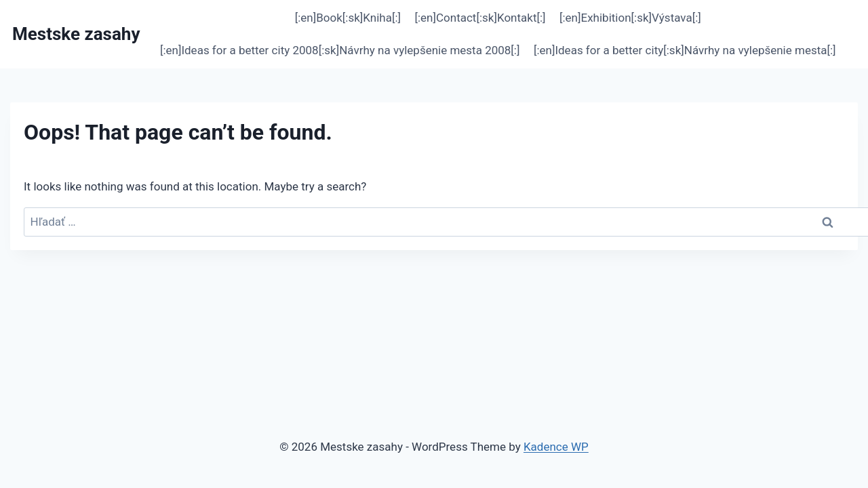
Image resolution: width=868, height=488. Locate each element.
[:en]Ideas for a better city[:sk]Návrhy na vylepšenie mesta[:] (685, 50)
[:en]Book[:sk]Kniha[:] (348, 18)
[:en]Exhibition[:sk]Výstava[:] (630, 18)
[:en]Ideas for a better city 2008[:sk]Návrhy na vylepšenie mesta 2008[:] (340, 50)
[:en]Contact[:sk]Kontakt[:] (480, 18)
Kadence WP (556, 447)
